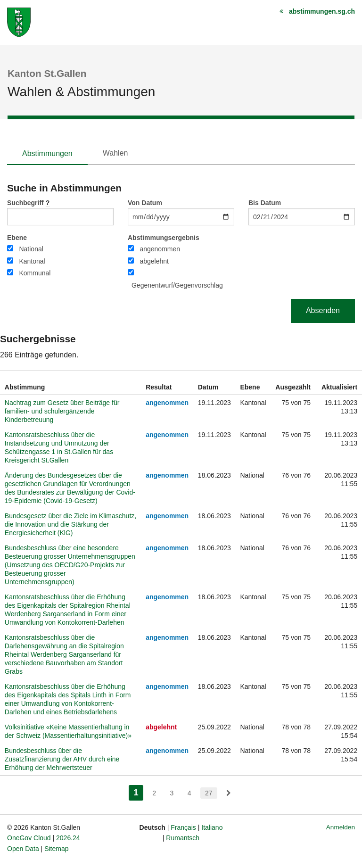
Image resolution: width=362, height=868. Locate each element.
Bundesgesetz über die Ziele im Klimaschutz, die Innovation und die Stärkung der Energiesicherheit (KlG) (70, 524)
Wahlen (115, 153)
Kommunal (35, 273)
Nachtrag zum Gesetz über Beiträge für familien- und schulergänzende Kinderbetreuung (62, 411)
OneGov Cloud (29, 838)
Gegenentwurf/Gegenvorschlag (177, 285)
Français (183, 827)
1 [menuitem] (138, 791)
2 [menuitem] (154, 793)
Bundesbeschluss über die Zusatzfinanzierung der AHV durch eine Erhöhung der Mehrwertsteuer (62, 759)
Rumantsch (183, 838)
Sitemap (56, 849)
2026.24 (68, 838)
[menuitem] (229, 793)
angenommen (160, 249)
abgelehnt (154, 261)
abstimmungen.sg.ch (322, 11)
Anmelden (341, 827)
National (31, 249)
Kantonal (32, 261)
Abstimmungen (47, 153)
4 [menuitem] (189, 793)
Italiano (212, 827)
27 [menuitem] (209, 793)
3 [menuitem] (172, 793)
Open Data (23, 849)
